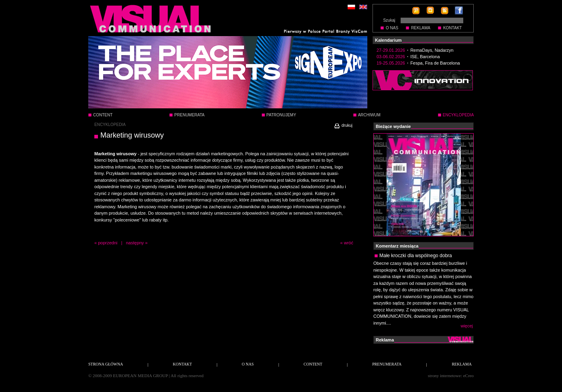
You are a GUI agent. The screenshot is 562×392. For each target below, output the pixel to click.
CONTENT (103, 115)
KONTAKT (452, 28)
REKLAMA (421, 28)
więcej (467, 326)
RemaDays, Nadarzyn (432, 50)
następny (135, 243)
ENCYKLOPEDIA (110, 125)
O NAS (392, 28)
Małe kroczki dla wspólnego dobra (416, 256)
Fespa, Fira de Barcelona (435, 63)
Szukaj (389, 20)
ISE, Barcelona (425, 57)
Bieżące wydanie (393, 126)
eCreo (468, 376)
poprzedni (108, 243)
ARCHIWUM (369, 115)
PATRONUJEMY (281, 115)
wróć (349, 243)
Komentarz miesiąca (397, 246)
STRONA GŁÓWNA (106, 364)
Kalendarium (388, 40)
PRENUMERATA (189, 115)
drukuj (343, 125)
